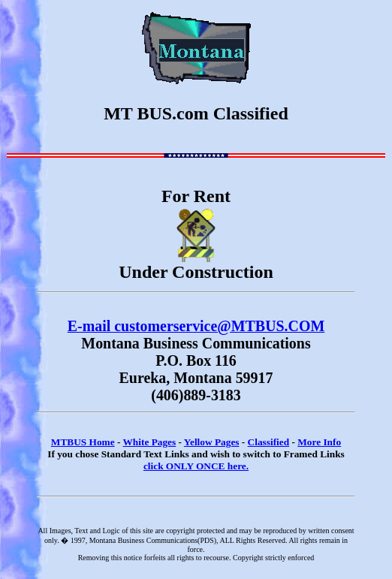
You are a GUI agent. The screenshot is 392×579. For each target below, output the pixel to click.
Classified (269, 442)
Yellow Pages (212, 442)
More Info (319, 442)
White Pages (150, 442)
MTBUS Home (83, 442)
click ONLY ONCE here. (196, 466)
